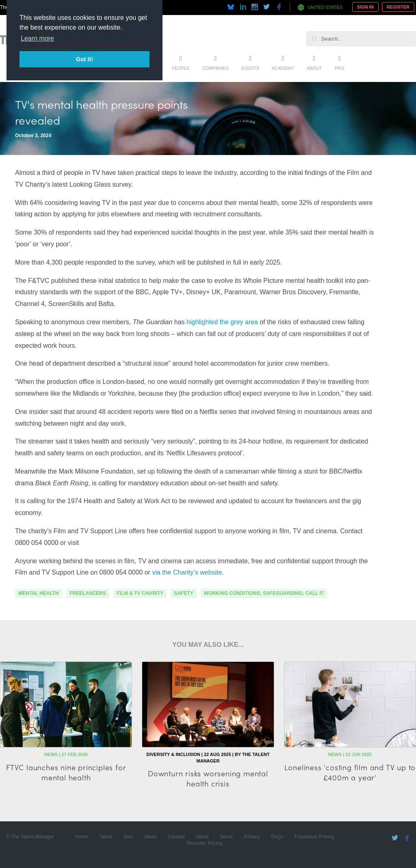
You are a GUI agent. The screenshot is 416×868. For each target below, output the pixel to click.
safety (183, 593)
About (314, 68)
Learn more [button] (37, 38)
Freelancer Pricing (314, 837)
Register (398, 7)
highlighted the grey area (222, 322)
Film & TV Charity (140, 593)
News (151, 837)
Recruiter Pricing (205, 843)
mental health (39, 593)
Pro (339, 68)
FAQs (277, 837)
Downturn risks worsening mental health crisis (208, 778)
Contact (176, 837)
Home (81, 837)
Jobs (128, 837)
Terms (226, 837)
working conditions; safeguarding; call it (264, 593)
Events (250, 68)
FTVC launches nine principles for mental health (66, 772)
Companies (216, 68)
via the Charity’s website (187, 572)
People (181, 68)
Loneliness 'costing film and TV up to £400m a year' (350, 772)
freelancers (88, 593)
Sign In (365, 7)
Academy (283, 68)
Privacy (252, 837)
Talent (106, 837)
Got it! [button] (84, 59)
